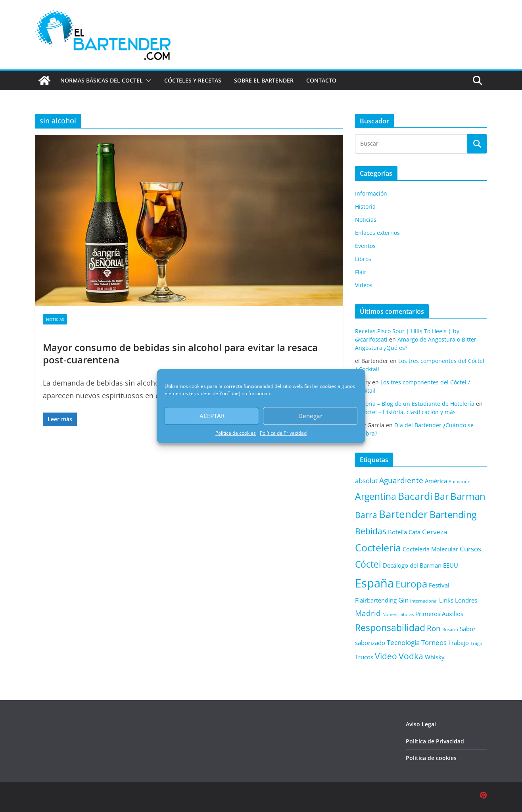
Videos (364, 285)
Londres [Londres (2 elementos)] (466, 600)
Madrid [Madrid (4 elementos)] (368, 613)
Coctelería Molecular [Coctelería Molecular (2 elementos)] (430, 549)
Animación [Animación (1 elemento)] (460, 482)
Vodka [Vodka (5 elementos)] (411, 656)
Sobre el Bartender (264, 80)
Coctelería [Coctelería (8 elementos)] (378, 547)
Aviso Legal (421, 724)
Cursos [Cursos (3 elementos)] (470, 549)
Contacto (321, 80)
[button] (147, 81)
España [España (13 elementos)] (374, 583)
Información (371, 193)
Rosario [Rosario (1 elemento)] (450, 630)
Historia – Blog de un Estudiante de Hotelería (415, 404)
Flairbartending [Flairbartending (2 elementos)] (376, 600)
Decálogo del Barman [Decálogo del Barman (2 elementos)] (412, 565)
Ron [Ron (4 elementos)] (434, 628)
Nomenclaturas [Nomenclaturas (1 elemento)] (398, 614)
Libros (363, 259)
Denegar (310, 416)
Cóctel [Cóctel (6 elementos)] (368, 564)
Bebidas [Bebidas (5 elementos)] (371, 531)
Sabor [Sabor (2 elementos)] (468, 629)
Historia (365, 206)
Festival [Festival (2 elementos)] (439, 585)
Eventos (365, 246)
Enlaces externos (377, 233)
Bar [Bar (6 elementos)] (441, 496)
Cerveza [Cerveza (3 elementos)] (435, 532)
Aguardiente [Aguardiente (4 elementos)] (401, 480)
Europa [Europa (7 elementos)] (411, 584)
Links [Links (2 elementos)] (446, 600)
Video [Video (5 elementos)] (386, 656)
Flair (361, 272)
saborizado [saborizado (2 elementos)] (370, 643)
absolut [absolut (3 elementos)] (366, 481)
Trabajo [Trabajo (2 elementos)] (459, 643)
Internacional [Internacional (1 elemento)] (424, 601)
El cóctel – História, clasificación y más (405, 412)
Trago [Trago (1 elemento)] (476, 643)
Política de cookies (236, 433)
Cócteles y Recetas (193, 80)
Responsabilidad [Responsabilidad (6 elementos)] (390, 628)
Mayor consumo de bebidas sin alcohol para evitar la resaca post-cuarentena (180, 353)
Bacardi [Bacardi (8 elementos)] (415, 496)
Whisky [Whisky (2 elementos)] (435, 657)
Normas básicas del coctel (102, 80)
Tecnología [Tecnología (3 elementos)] (403, 642)
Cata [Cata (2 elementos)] (415, 532)
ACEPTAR (212, 416)
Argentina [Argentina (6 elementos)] (376, 496)
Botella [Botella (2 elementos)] (397, 532)
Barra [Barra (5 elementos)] (366, 515)
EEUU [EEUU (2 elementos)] (451, 565)
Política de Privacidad (283, 433)
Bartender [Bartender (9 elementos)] (403, 514)
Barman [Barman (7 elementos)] (468, 496)
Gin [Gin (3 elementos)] (403, 600)
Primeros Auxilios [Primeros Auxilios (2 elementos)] (439, 614)
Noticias (55, 319)
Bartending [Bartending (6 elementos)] (453, 515)
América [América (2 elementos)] (436, 481)
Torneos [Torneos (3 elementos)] (434, 642)
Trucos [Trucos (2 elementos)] (364, 657)
